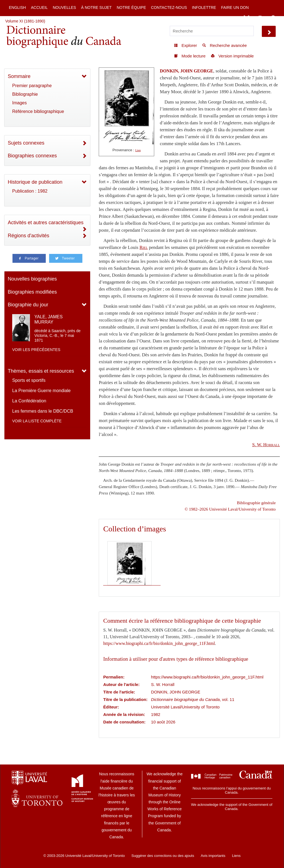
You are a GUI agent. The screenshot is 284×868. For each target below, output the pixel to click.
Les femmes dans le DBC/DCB (43, 411)
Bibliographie (25, 94)
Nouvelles (64, 7)
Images (19, 103)
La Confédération (29, 401)
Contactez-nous (169, 7)
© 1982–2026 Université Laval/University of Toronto (230, 509)
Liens (236, 856)
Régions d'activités (29, 236)
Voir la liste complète (37, 421)
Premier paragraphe (32, 86)
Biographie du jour (28, 305)
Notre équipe (131, 7)
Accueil (39, 7)
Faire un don (235, 7)
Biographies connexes (32, 156)
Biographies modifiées (32, 292)
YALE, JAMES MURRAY (49, 319)
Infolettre (204, 7)
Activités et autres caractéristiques (46, 223)
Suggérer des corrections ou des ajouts (163, 856)
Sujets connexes (26, 143)
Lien (138, 150)
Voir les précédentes (36, 350)
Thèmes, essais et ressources (41, 371)
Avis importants (213, 856)
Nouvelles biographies (32, 279)
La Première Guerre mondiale (41, 391)
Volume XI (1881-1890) (25, 21)
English (17, 7)
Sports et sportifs (29, 380)
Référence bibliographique (38, 111)
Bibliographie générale (256, 503)
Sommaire (19, 76)
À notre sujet (96, 7)
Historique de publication (35, 182)
